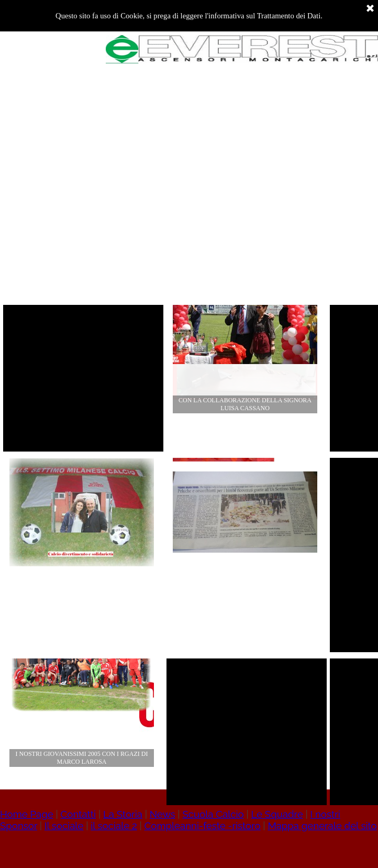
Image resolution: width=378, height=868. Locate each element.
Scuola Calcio (213, 814)
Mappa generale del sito (322, 826)
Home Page (27, 814)
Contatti (79, 814)
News (163, 814)
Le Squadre (277, 814)
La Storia (123, 814)
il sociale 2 (114, 826)
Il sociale (64, 826)
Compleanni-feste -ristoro (202, 826)
